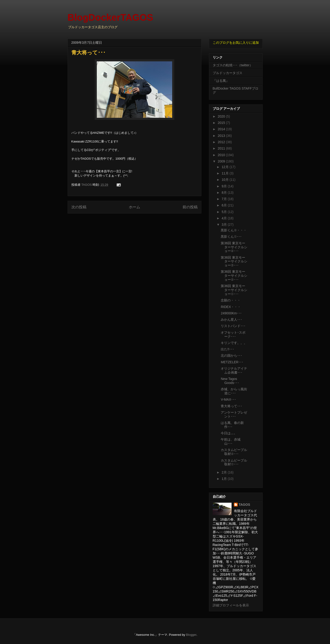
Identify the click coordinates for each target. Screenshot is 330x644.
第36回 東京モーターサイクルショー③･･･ (234, 261)
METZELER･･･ (232, 362)
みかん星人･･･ (231, 320)
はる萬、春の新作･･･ (232, 425)
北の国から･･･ (231, 356)
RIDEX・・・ (231, 307)
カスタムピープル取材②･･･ (234, 452)
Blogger (191, 635)
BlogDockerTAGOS (110, 17)
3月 (225, 225)
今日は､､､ (228, 433)
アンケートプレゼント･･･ (234, 414)
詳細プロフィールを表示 (231, 605)
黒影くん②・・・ (234, 230)
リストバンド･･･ (233, 326)
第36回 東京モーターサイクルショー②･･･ (234, 276)
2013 (222, 136)
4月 (225, 218)
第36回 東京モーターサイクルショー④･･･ (234, 247)
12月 (226, 167)
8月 (225, 193)
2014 (222, 129)
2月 (225, 472)
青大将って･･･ (231, 406)
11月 (226, 173)
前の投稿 (190, 207)
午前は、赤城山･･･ (231, 441)
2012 (222, 142)
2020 (222, 116)
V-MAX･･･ (228, 399)
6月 (225, 205)
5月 (225, 212)
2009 (222, 161)
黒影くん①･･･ (231, 237)
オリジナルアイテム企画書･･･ (234, 370)
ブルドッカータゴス (228, 73)
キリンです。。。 (234, 343)
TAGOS (244, 505)
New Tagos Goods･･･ (230, 381)
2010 (222, 155)
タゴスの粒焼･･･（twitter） (233, 65)
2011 (222, 148)
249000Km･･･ (231, 313)
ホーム (134, 207)
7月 (225, 199)
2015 (222, 123)
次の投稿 (79, 207)
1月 (225, 479)
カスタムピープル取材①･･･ (234, 462)
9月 (225, 186)
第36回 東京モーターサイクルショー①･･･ (234, 290)
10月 (226, 180)
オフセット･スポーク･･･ (233, 334)
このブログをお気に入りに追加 (236, 43)
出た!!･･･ (227, 349)
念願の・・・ (231, 300)
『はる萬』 (221, 81)
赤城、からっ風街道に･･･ (234, 391)
